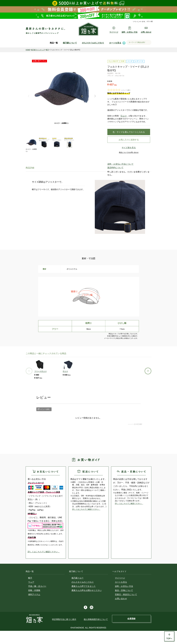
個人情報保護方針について (96, 633)
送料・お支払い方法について (117, 165)
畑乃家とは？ (78, 591)
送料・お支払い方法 (124, 599)
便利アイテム (34, 608)
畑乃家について (70, 43)
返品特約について (113, 168)
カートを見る (115, 43)
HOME (28, 50)
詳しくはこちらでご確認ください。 (44, 565)
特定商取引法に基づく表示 (64, 633)
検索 (148, 43)
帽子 (47, 50)
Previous (29, 96)
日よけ (123, 116)
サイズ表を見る (129, 149)
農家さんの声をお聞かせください (87, 604)
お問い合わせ (121, 612)
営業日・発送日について (126, 608)
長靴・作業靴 (34, 604)
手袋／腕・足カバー (37, 599)
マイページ (120, 591)
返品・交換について (124, 604)
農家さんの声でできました (84, 599)
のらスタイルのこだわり (93, 43)
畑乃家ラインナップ (38, 50)
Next (95, 96)
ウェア (31, 595)
